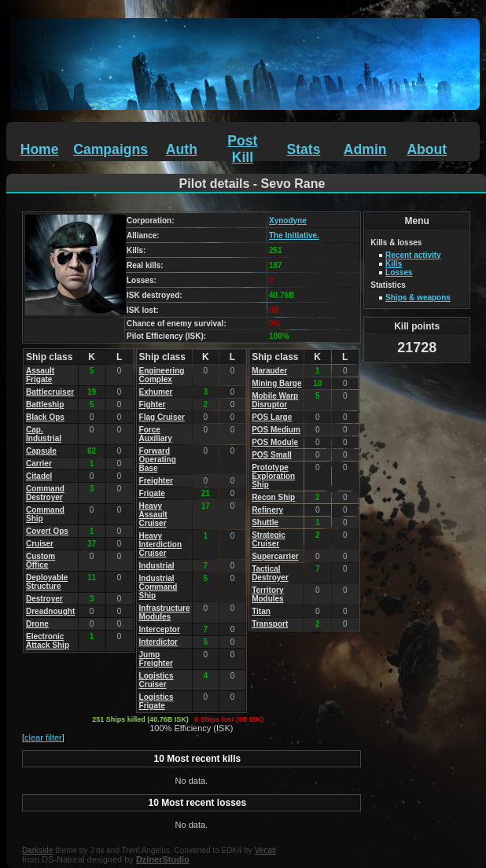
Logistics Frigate (156, 701)
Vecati (265, 850)
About (427, 149)
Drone (37, 624)
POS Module (275, 442)
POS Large (272, 417)
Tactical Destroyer (270, 573)
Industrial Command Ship (158, 587)
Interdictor (158, 642)
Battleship (45, 405)
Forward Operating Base (158, 460)
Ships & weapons (418, 298)
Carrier (39, 463)
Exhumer (156, 392)
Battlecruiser (50, 392)
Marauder (269, 371)
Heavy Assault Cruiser (153, 515)
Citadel (39, 476)
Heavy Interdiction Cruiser (160, 544)
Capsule (41, 451)
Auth (182, 149)
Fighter (153, 405)
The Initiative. (294, 235)
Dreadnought (50, 611)
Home (40, 149)
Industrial (157, 566)
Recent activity (413, 255)
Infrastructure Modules (165, 612)
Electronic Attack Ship (48, 641)
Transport (270, 624)
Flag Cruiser (162, 417)
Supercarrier (275, 556)
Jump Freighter (156, 659)
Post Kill (242, 149)
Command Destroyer (45, 493)
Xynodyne (288, 221)
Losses (399, 272)
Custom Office (40, 561)
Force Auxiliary (156, 434)
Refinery (267, 510)
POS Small (272, 455)
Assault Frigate (40, 375)
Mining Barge (276, 383)
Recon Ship (273, 497)
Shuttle (265, 522)
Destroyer (44, 599)
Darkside (37, 850)
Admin (365, 149)
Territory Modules (268, 594)
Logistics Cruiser (156, 680)
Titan (261, 611)
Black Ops (45, 417)
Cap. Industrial (44, 434)
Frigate (152, 493)
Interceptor (160, 629)
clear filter (43, 737)
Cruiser (40, 544)
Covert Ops (47, 531)
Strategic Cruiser (269, 539)
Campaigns (110, 149)
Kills (394, 264)
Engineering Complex (162, 375)
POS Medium (276, 430)
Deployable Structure (47, 582)
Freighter (156, 481)
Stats (303, 149)
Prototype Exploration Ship (273, 476)
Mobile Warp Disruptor (275, 400)
